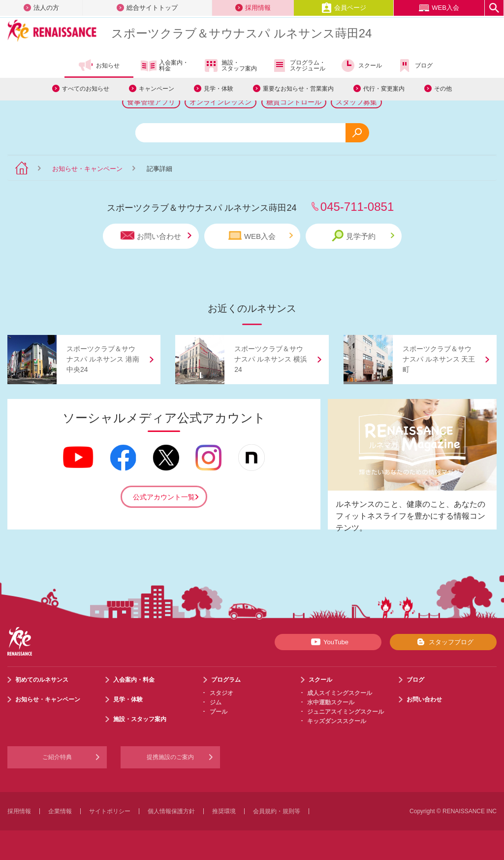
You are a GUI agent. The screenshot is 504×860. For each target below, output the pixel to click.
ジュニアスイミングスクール (346, 712)
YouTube (328, 642)
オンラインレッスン (220, 102)
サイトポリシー (110, 811)
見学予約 (363, 236)
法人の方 (41, 8)
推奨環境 (224, 811)
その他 (443, 89)
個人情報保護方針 (171, 811)
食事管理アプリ (151, 102)
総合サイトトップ (147, 8)
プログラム (226, 680)
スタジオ (221, 693)
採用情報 (253, 8)
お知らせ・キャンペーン (87, 169)
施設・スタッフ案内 (230, 66)
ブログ (415, 66)
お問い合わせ (156, 236)
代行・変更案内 (384, 89)
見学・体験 (219, 89)
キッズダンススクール (337, 721)
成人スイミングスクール (340, 693)
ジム (216, 702)
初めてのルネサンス (42, 680)
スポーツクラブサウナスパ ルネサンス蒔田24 (241, 33)
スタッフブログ (443, 642)
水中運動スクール (331, 702)
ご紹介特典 (57, 757)
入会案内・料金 (165, 66)
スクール (361, 66)
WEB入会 (439, 8)
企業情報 (60, 811)
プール (219, 712)
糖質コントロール (294, 102)
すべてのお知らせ (86, 89)
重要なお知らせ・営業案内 (298, 89)
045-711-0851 (357, 207)
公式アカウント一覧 (164, 497)
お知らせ (99, 66)
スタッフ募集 (356, 102)
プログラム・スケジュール (299, 66)
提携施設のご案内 (170, 757)
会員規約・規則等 (277, 811)
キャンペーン (157, 89)
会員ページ (344, 8)
